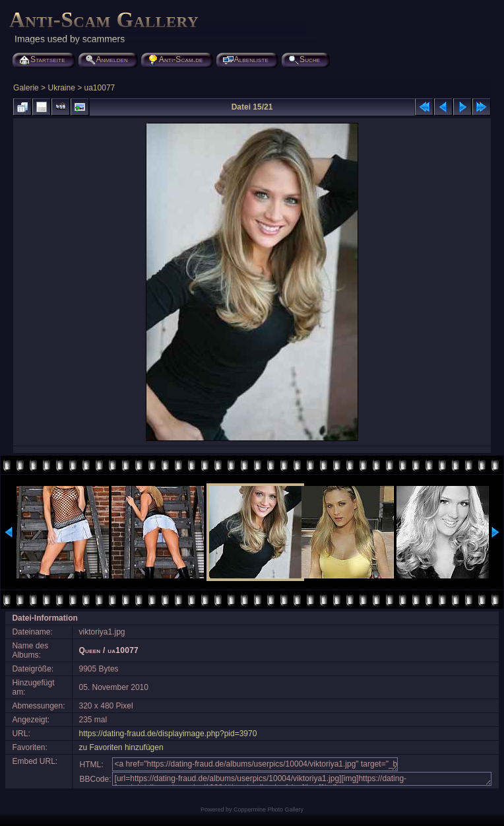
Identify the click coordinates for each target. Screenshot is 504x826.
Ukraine (61, 88)
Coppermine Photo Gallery (268, 809)
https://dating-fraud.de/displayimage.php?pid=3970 (168, 734)
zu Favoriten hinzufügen (121, 747)
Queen (90, 650)
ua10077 (100, 88)
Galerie (26, 88)
